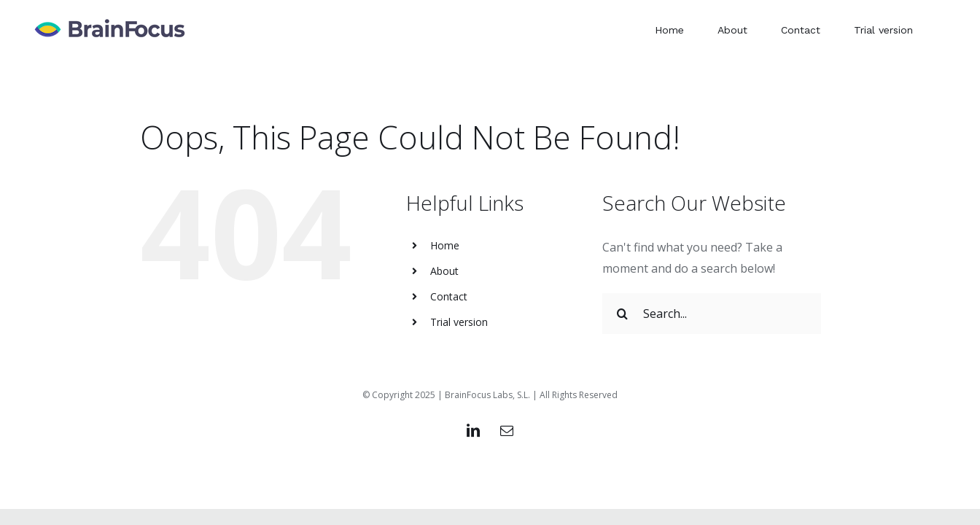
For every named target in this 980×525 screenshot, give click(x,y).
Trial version (459, 322)
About (444, 271)
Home (445, 245)
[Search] (623, 314)
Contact (449, 296)
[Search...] (712, 314)
